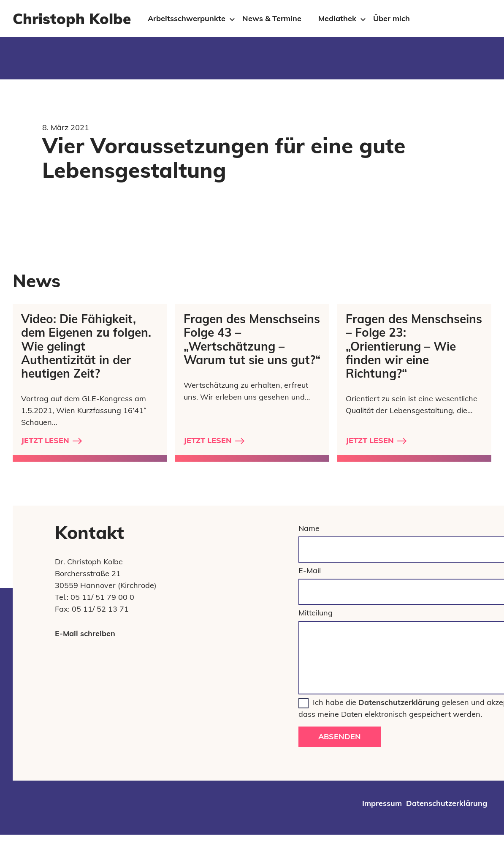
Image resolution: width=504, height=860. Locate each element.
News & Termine (272, 18)
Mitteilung (316, 613)
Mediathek (337, 18)
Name (309, 528)
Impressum (382, 803)
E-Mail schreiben (85, 633)
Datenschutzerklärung (399, 702)
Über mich (392, 18)
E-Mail (310, 570)
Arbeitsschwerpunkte (187, 18)
